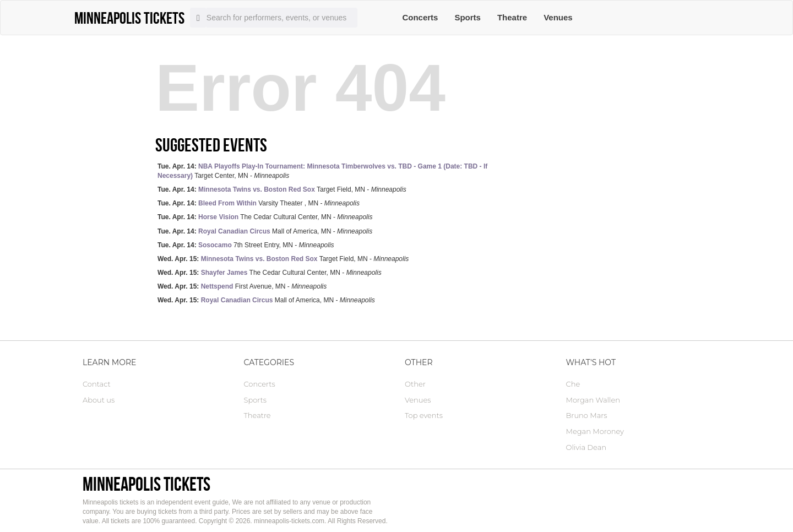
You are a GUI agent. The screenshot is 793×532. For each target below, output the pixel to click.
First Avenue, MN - (242, 286)
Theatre (512, 17)
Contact (97, 384)
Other (415, 384)
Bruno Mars (587, 415)
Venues (558, 17)
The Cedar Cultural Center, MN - (265, 217)
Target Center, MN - (322, 171)
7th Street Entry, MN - (246, 245)
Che (573, 384)
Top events (424, 415)
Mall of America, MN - (265, 231)
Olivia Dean (586, 447)
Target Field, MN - (282, 189)
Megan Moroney (595, 431)
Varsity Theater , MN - (259, 203)
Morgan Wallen (593, 400)
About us (99, 400)
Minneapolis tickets (146, 484)
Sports (468, 17)
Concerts (420, 17)
